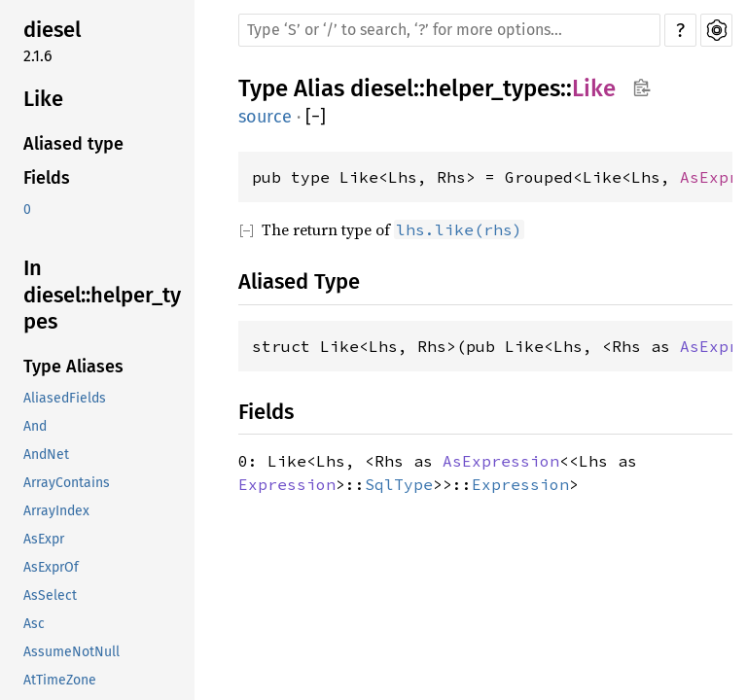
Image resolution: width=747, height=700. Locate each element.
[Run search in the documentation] (449, 30)
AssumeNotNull (71, 652)
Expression (287, 484)
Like (43, 99)
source (265, 117)
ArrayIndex (56, 511)
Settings (716, 30)
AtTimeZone (60, 680)
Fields (47, 178)
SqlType (399, 484)
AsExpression (501, 461)
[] (316, 117)
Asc (34, 624)
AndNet (46, 455)
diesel (52, 30)
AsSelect (50, 595)
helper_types (493, 88)
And (35, 426)
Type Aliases (73, 367)
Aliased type (73, 144)
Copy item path (641, 87)
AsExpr (44, 539)
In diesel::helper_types (102, 295)
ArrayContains (67, 483)
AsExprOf (51, 567)
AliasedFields (65, 398)
